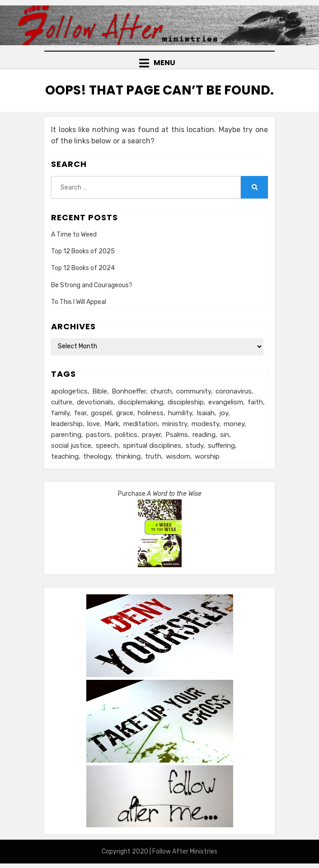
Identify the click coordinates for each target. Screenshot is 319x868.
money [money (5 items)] (234, 424)
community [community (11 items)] (194, 391)
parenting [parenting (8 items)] (66, 435)
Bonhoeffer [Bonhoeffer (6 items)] (129, 391)
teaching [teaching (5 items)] (65, 456)
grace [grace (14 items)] (125, 413)
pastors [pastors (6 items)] (98, 435)
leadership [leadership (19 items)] (67, 424)
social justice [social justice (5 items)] (71, 446)
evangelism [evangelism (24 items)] (226, 402)
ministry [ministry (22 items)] (175, 424)
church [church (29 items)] (161, 391)
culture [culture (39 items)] (62, 402)
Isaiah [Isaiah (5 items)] (206, 413)
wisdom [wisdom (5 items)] (178, 456)
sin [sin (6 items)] (225, 435)
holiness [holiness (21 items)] (151, 413)
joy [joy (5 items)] (224, 413)
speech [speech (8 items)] (107, 446)
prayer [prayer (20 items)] (151, 435)
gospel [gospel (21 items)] (101, 413)
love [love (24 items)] (94, 424)
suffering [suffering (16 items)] (221, 446)
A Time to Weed (74, 235)
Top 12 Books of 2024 (83, 268)
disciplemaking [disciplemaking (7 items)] (141, 402)
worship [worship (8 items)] (207, 456)
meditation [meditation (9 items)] (141, 424)
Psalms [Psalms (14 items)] (177, 435)
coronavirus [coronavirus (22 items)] (234, 391)
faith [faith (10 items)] (255, 402)
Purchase (160, 494)
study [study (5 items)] (195, 446)
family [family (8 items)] (60, 413)
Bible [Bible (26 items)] (100, 391)
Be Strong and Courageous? (92, 285)
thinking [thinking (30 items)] (128, 456)
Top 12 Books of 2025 (83, 251)
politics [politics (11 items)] (126, 435)
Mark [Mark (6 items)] (112, 424)
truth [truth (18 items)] (153, 456)
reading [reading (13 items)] (204, 435)
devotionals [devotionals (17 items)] (95, 402)
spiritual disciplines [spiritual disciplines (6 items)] (152, 446)
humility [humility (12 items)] (180, 413)
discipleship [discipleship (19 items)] (186, 402)
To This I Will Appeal (79, 302)
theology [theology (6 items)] (97, 456)
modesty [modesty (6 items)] (205, 424)
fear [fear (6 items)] (80, 413)
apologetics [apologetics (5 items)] (69, 391)
